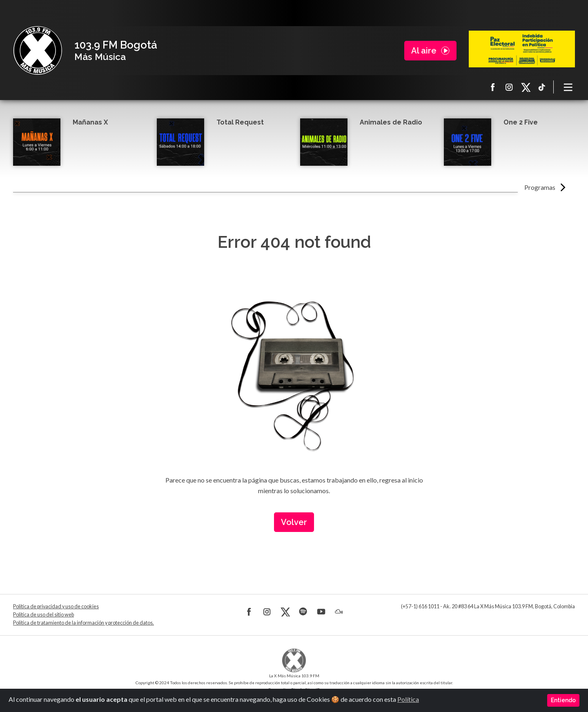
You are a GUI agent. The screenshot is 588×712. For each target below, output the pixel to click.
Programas (540, 187)
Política (408, 699)
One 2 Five (521, 122)
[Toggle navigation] (568, 87)
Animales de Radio (391, 122)
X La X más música (526, 87)
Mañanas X (90, 122)
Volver (294, 522)
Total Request (240, 122)
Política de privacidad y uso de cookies (56, 606)
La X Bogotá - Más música (38, 51)
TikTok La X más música (542, 87)
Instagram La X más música (509, 87)
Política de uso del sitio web (43, 615)
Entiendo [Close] (563, 700)
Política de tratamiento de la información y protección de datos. (84, 623)
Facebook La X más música (493, 87)
